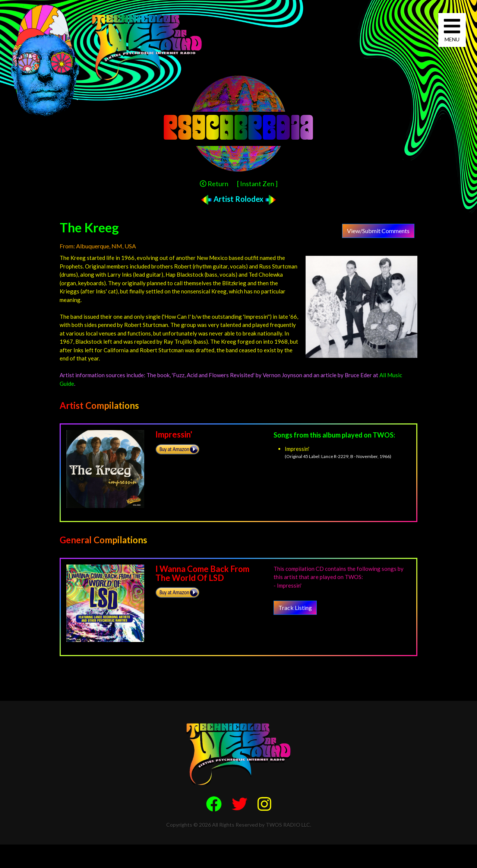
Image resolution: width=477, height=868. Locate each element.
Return (214, 184)
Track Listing (295, 608)
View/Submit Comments (378, 231)
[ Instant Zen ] (257, 184)
